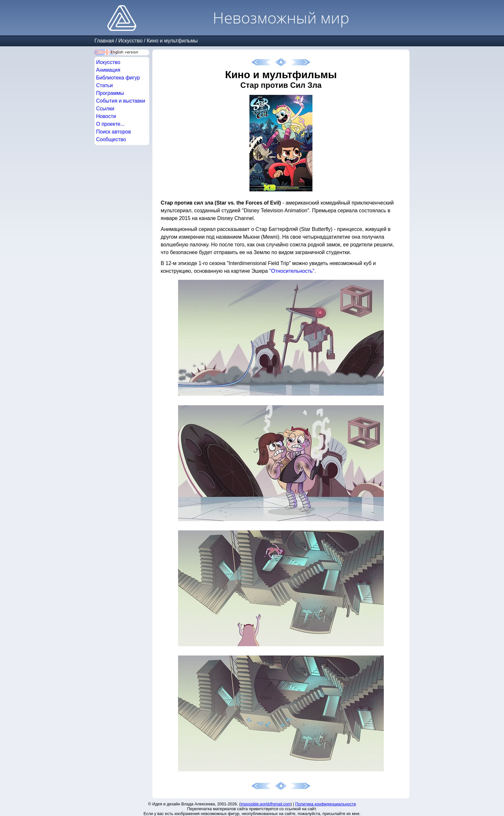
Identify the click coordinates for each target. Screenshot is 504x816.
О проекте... (110, 124)
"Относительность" (292, 271)
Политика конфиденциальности (326, 804)
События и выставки (121, 101)
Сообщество (111, 139)
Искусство (130, 41)
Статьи (104, 85)
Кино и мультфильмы (172, 41)
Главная (104, 41)
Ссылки (105, 109)
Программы (110, 93)
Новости (106, 116)
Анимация (108, 70)
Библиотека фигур (118, 78)
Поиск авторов (113, 132)
